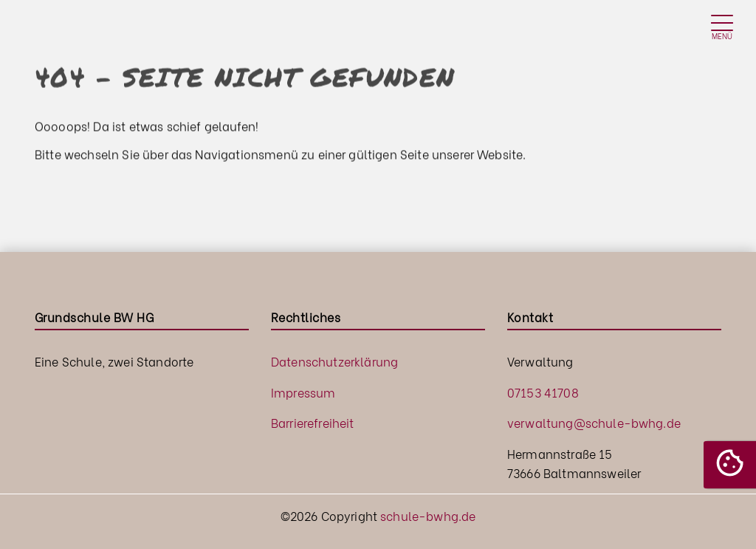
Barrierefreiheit (313, 422)
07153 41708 (543, 392)
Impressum (303, 392)
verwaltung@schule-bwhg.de (594, 422)
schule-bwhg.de (428, 515)
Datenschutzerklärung (334, 361)
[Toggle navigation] (722, 29)
